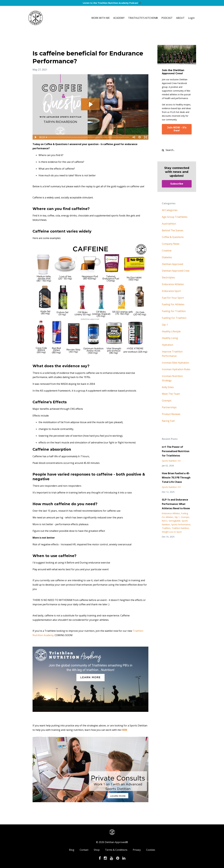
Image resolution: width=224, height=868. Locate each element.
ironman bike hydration (175, 363)
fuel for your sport (173, 298)
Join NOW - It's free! (177, 129)
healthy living (170, 338)
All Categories (170, 210)
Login (191, 18)
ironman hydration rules (176, 369)
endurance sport (171, 291)
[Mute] (134, 137)
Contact (84, 850)
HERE (124, 730)
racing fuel (168, 421)
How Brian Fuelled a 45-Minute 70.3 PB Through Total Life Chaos (176, 478)
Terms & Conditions (116, 850)
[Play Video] (35, 137)
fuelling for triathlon (174, 318)
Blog (72, 850)
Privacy (137, 850)
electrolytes (168, 277)
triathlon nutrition (180, 528)
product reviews (171, 414)
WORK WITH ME (101, 18)
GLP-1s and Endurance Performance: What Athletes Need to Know (176, 504)
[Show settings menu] (140, 137)
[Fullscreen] (146, 137)
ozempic (167, 401)
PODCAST (167, 18)
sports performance (181, 524)
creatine (167, 251)
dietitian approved (172, 264)
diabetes (167, 257)
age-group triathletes (175, 217)
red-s (165, 521)
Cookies (151, 850)
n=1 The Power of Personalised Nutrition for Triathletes (176, 451)
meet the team (171, 394)
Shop (97, 850)
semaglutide (175, 521)
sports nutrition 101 (171, 461)
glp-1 (165, 325)
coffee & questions (173, 237)
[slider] (88, 137)
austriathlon (169, 224)
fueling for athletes (173, 304)
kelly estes (168, 387)
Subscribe (177, 184)
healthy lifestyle (171, 331)
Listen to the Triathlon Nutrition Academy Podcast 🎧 (112, 3)
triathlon (166, 528)
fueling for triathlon (174, 311)
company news (171, 244)
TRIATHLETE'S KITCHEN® (143, 18)
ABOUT (180, 18)
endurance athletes (173, 284)
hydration (168, 345)
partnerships (169, 407)
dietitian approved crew (176, 271)
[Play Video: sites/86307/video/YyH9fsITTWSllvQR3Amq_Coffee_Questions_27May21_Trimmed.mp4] (90, 104)
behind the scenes (173, 230)
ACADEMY (119, 18)
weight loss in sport (172, 532)
